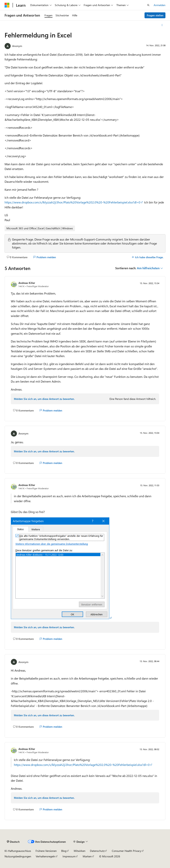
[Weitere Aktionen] (162, 25)
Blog (64, 851)
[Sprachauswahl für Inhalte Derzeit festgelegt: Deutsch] (13, 842)
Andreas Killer (27, 283)
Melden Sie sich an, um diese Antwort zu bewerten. (44, 399)
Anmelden (160, 5)
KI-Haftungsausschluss (18, 851)
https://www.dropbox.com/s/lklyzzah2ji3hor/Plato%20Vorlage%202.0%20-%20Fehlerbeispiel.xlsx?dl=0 (72, 202)
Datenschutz (97, 851)
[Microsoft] (7, 5)
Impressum (69, 856)
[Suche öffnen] (148, 5)
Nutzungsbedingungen (18, 856)
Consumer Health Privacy (127, 851)
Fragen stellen (155, 15)
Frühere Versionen (46, 851)
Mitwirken (80, 851)
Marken (87, 856)
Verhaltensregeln (45, 856)
